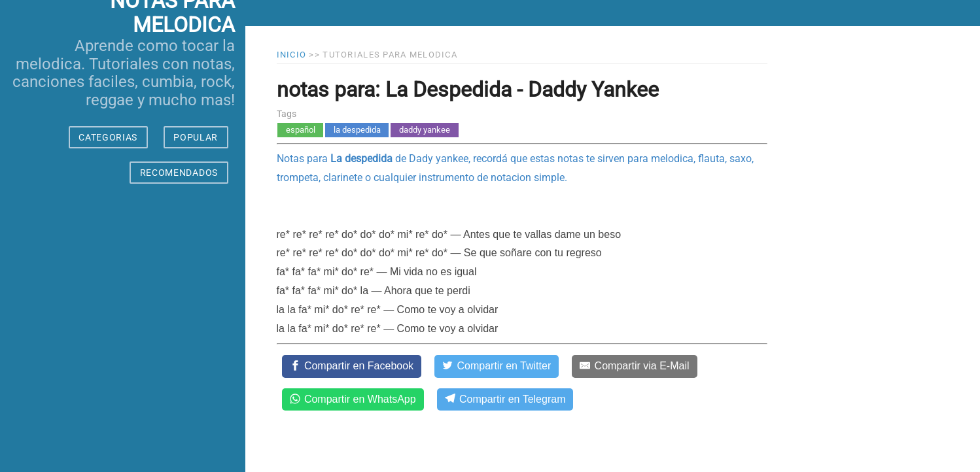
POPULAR (196, 137)
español (301, 130)
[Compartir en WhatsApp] (353, 399)
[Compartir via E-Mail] (634, 366)
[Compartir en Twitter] (497, 366)
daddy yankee (425, 130)
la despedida (357, 130)
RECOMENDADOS (179, 173)
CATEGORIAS (108, 137)
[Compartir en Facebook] (352, 366)
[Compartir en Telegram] (505, 399)
